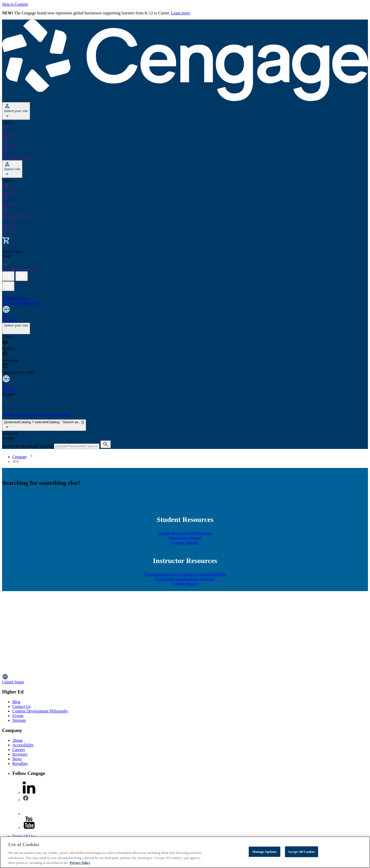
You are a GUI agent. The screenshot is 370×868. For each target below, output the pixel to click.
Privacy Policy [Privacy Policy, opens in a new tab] (80, 863)
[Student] (185, 131)
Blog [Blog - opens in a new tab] (16, 702)
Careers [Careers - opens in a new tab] (19, 750)
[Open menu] (22, 276)
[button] (8, 286)
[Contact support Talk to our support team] (185, 298)
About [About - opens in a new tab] (17, 740)
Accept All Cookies (302, 852)
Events (18, 716)
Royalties (20, 763)
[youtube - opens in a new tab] (29, 828)
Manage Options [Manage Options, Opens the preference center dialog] (264, 852)
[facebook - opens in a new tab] (26, 800)
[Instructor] (185, 142)
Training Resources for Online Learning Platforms (185, 574)
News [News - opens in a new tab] (17, 759)
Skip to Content (15, 4)
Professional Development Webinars (185, 579)
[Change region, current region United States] (185, 679)
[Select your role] (16, 111)
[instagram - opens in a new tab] (29, 814)
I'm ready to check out (20, 269)
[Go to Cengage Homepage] (185, 100)
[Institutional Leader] (185, 154)
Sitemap (19, 720)
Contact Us (22, 706)
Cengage (20, 457)
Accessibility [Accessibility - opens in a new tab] (23, 745)
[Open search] (8, 276)
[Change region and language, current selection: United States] (185, 311)
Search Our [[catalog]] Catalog (28, 446)
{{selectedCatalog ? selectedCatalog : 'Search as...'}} (44, 425)
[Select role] (12, 169)
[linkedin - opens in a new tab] (29, 793)
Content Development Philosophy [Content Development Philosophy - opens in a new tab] (40, 711)
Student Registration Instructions (185, 533)
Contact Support (185, 542)
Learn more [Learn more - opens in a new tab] (181, 13)
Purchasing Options (185, 538)
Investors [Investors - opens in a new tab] (20, 754)
